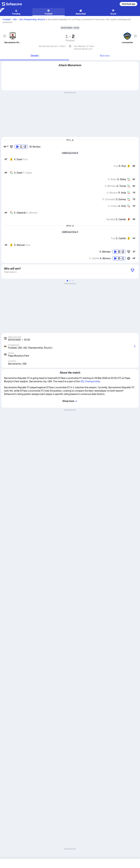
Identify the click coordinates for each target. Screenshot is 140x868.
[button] (67, 281)
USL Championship (32, 20)
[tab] (35, 56)
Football (7, 20)
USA (15, 20)
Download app (128, 4)
